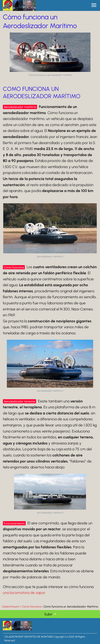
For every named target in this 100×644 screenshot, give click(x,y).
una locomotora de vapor (24, 593)
